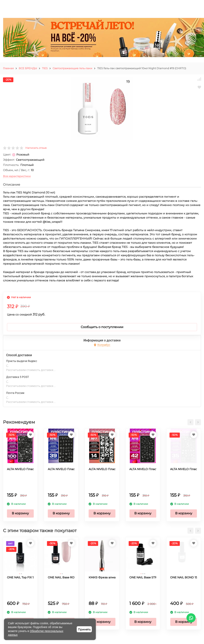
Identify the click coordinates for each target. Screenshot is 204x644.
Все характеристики (17, 176)
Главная (8, 68)
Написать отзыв (36, 148)
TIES (45, 68)
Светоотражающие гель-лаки (72, 68)
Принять (84, 629)
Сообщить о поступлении (102, 327)
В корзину (20, 513)
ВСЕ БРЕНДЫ (28, 68)
